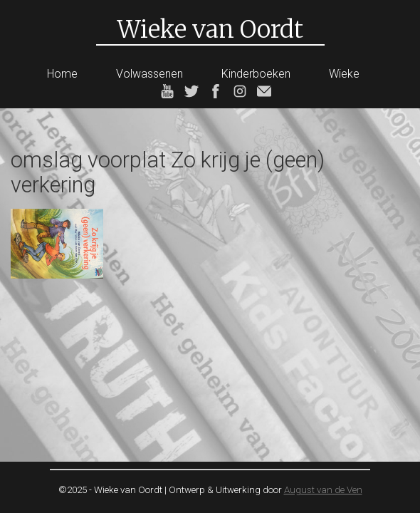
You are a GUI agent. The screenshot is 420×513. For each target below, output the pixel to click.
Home (62, 74)
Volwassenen (149, 74)
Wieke (344, 74)
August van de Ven (323, 490)
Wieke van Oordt (210, 29)
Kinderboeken (256, 74)
